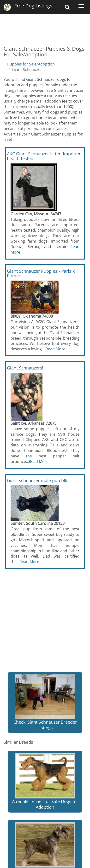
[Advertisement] (45, 26)
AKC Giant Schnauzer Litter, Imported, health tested (45, 156)
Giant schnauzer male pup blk (37, 480)
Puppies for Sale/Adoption (31, 64)
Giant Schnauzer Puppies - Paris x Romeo (41, 273)
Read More (55, 349)
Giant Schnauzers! (25, 368)
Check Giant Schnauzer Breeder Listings (45, 703)
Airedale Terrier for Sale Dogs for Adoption (45, 782)
